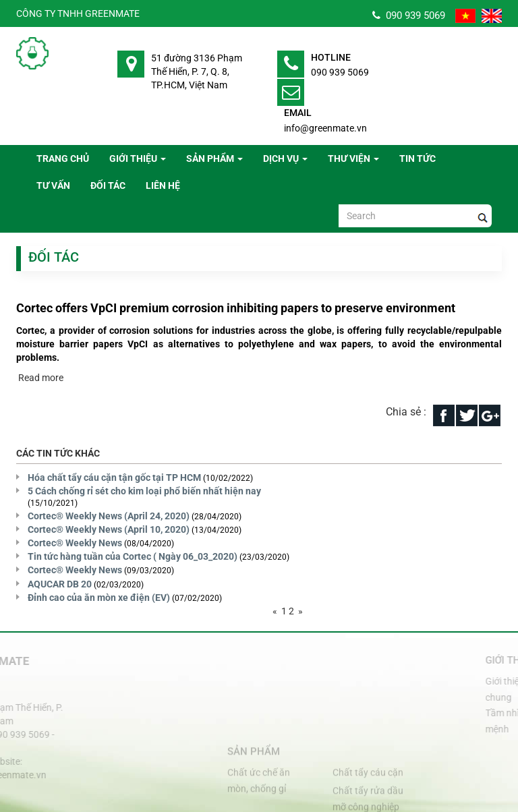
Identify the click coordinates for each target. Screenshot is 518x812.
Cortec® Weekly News (75, 543)
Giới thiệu (138, 158)
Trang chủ (63, 158)
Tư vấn (53, 185)
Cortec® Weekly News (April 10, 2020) (109, 529)
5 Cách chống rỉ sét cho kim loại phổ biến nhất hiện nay (144, 491)
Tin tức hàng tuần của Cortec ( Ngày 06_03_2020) (133, 556)
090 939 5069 (409, 16)
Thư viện (353, 158)
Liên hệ (163, 185)
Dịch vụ (285, 158)
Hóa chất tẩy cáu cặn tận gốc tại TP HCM (114, 477)
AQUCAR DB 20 (60, 584)
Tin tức (418, 158)
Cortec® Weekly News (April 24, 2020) (109, 516)
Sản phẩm (214, 158)
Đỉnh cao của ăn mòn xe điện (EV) (99, 598)
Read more (40, 378)
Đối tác (108, 185)
